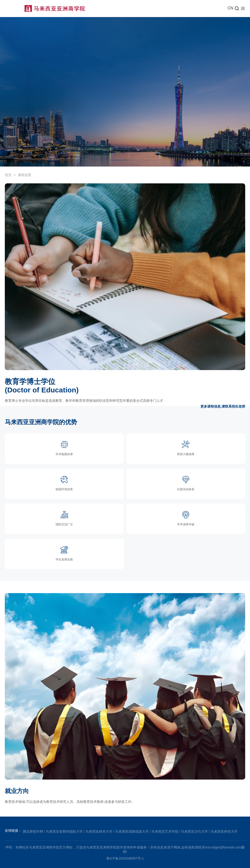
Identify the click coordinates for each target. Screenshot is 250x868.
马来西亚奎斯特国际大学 (64, 831)
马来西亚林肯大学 (99, 831)
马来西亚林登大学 (224, 831)
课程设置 (25, 175)
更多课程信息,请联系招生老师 (223, 406)
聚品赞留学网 (33, 831)
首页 (8, 175)
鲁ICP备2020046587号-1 (125, 858)
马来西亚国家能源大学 (132, 831)
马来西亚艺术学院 (165, 831)
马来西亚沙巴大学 (194, 831)
